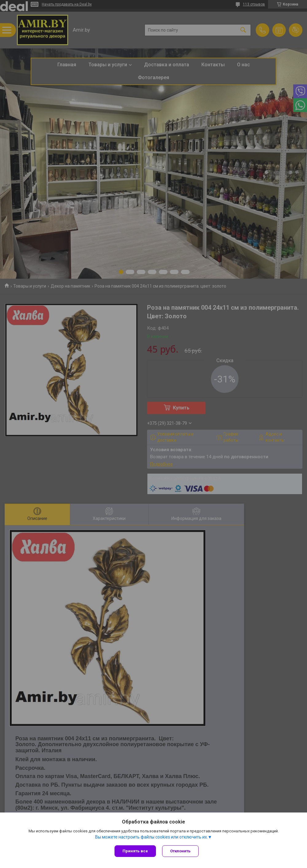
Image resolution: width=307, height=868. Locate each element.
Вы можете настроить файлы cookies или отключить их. (152, 837)
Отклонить (180, 851)
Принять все (135, 851)
